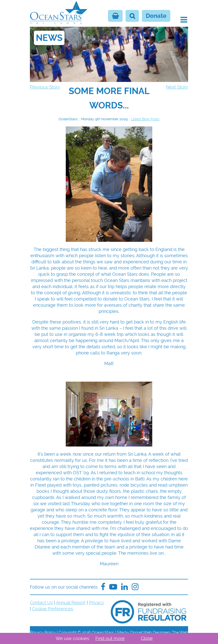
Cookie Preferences (53, 609)
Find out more (110, 638)
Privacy (97, 603)
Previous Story (45, 87)
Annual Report (71, 603)
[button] (184, 20)
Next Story (177, 87)
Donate (156, 16)
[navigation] (109, 98)
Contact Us (41, 603)
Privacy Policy (43, 632)
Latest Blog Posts (145, 119)
